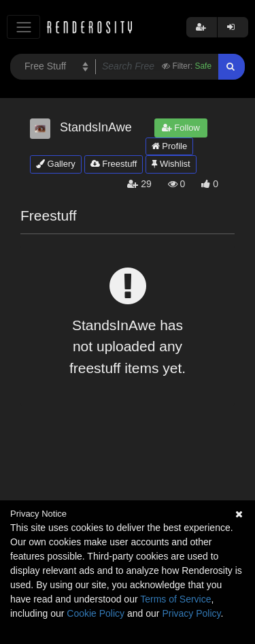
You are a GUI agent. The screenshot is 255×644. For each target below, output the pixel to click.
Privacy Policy (191, 613)
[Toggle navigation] (23, 27)
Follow (181, 128)
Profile (169, 146)
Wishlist (171, 164)
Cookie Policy (96, 613)
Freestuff (114, 164)
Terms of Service (175, 599)
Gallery (56, 164)
